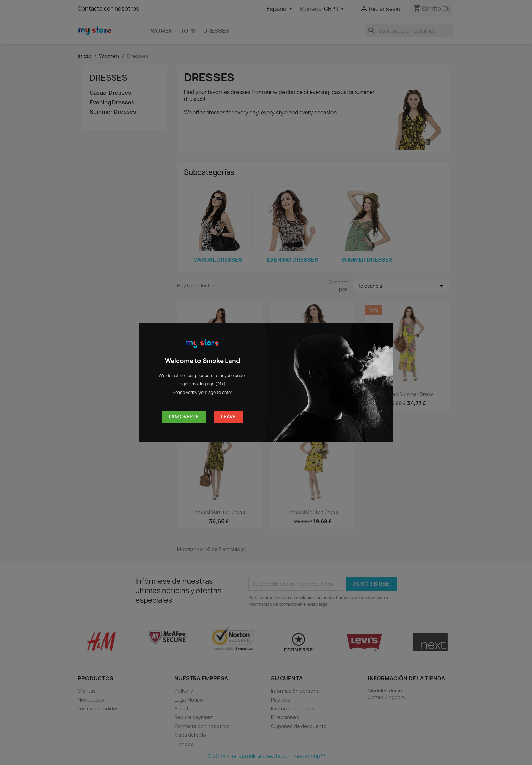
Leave (228, 416)
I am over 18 (184, 416)
